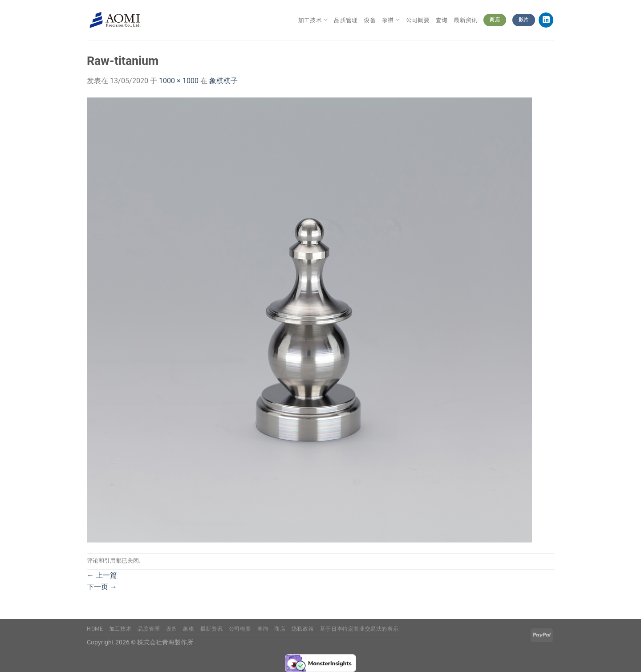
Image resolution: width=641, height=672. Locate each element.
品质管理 (346, 20)
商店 (280, 629)
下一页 (102, 587)
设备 (370, 20)
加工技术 (313, 20)
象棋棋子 (223, 81)
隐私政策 (303, 629)
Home (95, 629)
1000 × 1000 (179, 81)
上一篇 (102, 575)
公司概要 (418, 20)
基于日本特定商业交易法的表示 (359, 629)
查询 (442, 20)
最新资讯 (465, 20)
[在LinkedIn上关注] (546, 20)
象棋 (391, 20)
